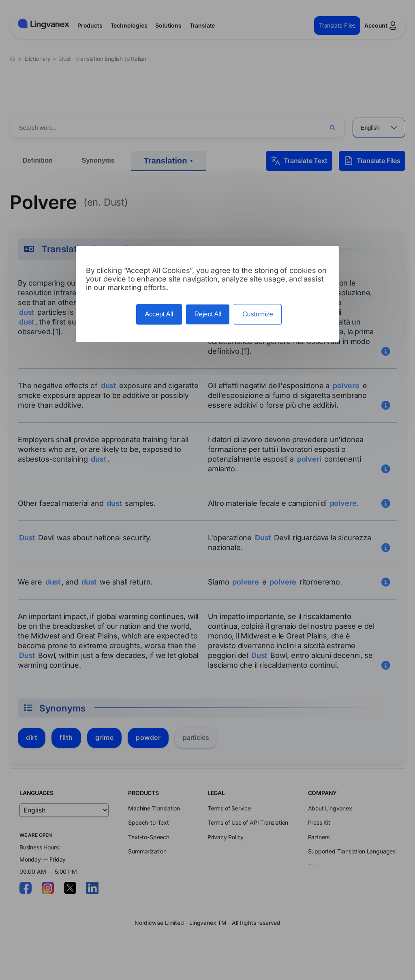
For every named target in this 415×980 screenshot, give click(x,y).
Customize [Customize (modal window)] (258, 314)
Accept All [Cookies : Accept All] (159, 314)
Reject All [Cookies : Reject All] (208, 314)
